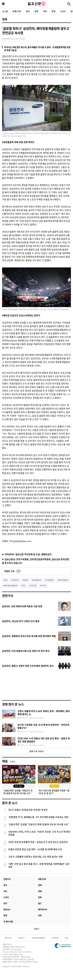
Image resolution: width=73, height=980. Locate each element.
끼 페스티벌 (8, 921)
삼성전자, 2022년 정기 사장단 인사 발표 (21, 621)
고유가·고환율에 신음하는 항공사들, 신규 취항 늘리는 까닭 (35, 857)
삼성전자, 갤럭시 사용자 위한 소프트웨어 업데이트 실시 (28, 666)
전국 (5, 903)
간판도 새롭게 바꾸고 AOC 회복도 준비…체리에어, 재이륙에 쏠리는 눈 (44, 713)
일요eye (7, 909)
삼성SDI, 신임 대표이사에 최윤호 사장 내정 (22, 606)
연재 (5, 915)
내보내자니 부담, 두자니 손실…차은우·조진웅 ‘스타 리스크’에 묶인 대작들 (39, 833)
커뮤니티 (22, 938)
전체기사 (7, 879)
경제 (36, 11)
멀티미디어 (43, 909)
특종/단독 (17, 11)
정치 (28, 11)
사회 (45, 11)
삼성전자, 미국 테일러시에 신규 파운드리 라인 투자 (26, 651)
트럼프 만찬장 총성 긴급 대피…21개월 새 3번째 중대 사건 (35, 849)
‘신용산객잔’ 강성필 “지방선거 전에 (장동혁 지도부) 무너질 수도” (39, 824)
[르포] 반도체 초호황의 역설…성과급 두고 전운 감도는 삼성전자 (38, 842)
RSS (67, 938)
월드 (40, 903)
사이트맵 (55, 938)
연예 (53, 11)
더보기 (36, 929)
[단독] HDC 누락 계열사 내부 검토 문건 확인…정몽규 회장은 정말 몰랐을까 (44, 740)
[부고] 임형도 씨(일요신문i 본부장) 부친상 (28, 810)
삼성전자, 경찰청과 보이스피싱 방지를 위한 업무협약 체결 (29, 636)
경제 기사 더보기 (37, 751)
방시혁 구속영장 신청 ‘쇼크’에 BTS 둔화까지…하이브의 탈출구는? (43, 726)
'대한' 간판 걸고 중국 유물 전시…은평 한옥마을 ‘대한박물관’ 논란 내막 (39, 865)
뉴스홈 (5, 11)
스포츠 (63, 11)
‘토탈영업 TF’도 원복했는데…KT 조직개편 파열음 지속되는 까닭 (38, 817)
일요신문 (36, 4)
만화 (40, 915)
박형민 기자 (9, 571)
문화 (40, 897)
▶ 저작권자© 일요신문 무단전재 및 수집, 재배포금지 (27, 554)
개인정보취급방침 (38, 938)
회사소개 (8, 938)
